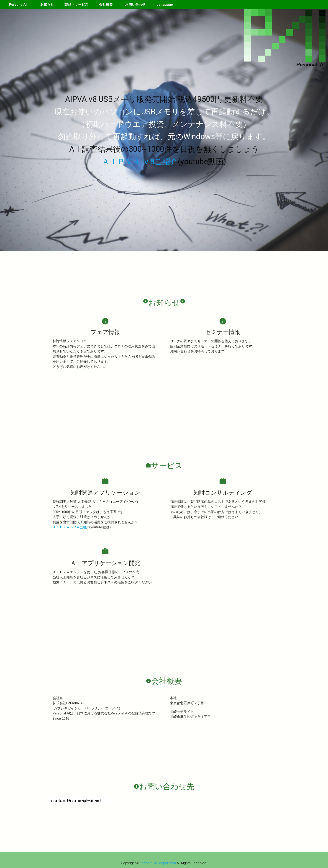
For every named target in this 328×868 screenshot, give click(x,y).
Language (165, 4)
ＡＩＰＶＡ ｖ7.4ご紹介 (71, 527)
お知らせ (47, 4)
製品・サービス (76, 4)
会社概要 (106, 4)
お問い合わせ (135, 4)
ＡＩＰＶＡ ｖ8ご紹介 (140, 162)
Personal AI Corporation (158, 863)
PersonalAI (18, 4)
